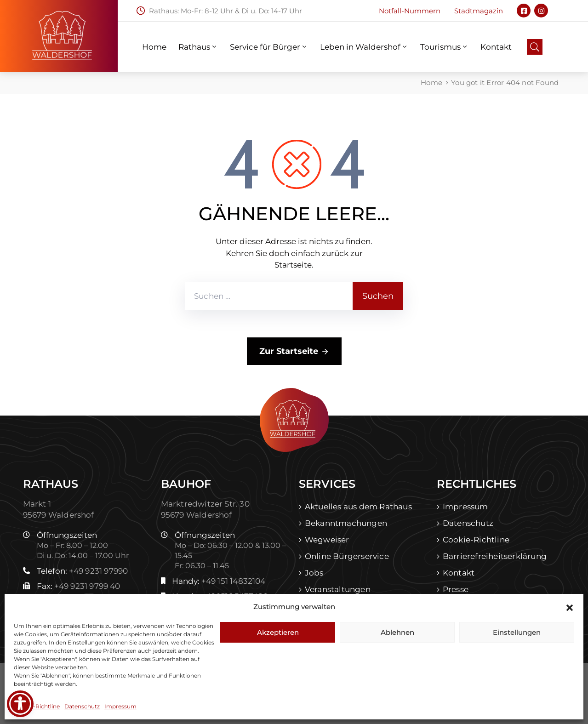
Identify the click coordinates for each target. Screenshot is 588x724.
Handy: (219, 581)
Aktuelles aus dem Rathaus (358, 507)
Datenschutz (82, 706)
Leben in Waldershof (364, 47)
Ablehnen (397, 632)
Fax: (79, 586)
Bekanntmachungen (346, 523)
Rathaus (198, 47)
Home (154, 47)
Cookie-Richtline (37, 706)
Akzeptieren (278, 632)
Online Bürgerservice (347, 556)
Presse (456, 589)
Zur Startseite (294, 352)
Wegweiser (327, 540)
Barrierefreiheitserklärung (495, 556)
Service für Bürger (269, 47)
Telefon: (83, 571)
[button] (570, 607)
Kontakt (496, 47)
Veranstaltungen (338, 589)
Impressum (120, 706)
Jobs (314, 573)
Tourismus (444, 47)
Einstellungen (517, 632)
